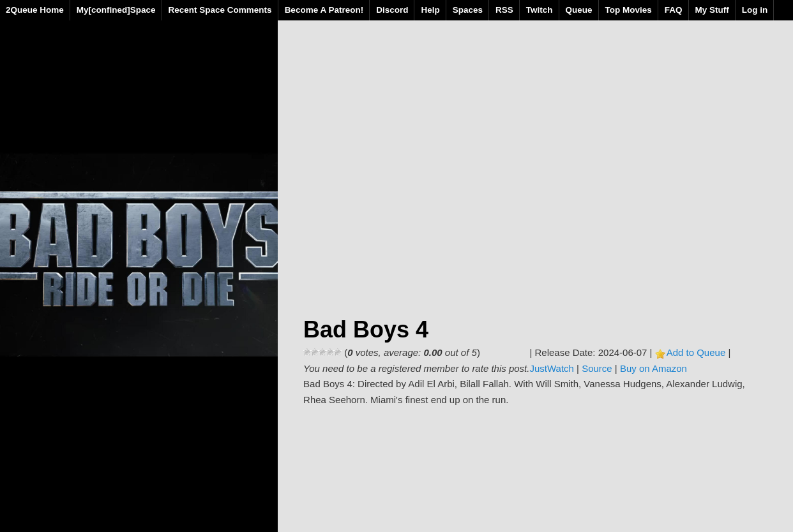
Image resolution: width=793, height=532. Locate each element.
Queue (579, 10)
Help (430, 10)
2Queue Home (35, 10)
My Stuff (712, 10)
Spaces (468, 10)
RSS (504, 10)
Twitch (540, 10)
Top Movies (629, 10)
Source (597, 368)
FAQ (674, 10)
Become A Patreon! (324, 10)
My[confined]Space (116, 10)
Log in (755, 10)
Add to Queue (696, 352)
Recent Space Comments (220, 10)
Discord (392, 10)
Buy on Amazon (653, 368)
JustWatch (551, 368)
